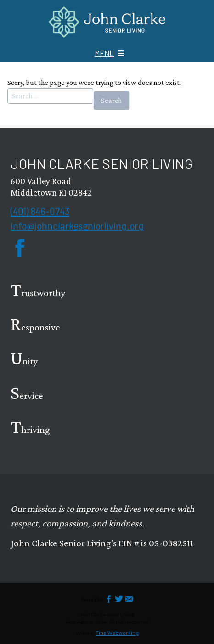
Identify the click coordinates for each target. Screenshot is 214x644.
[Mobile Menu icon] (109, 53)
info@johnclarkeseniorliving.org (77, 226)
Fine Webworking (117, 633)
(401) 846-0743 (40, 211)
